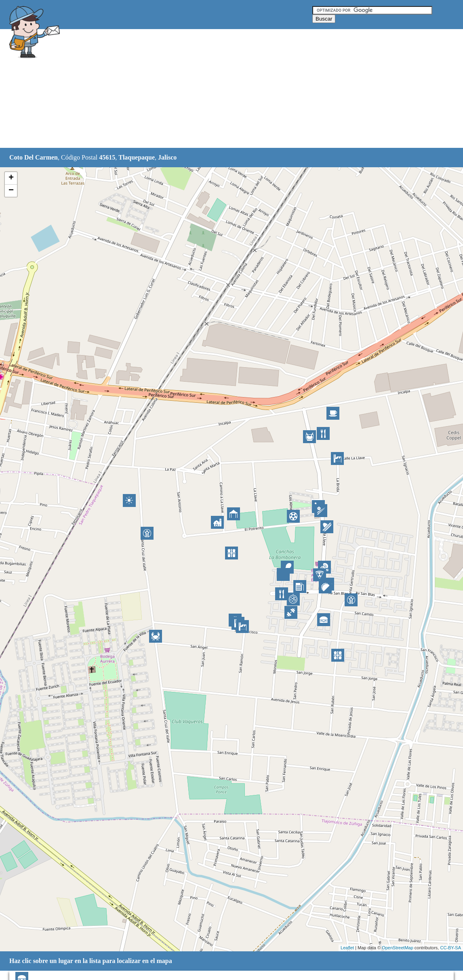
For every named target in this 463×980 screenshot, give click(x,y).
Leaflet (347, 948)
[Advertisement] (211, 89)
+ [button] (11, 178)
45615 (107, 157)
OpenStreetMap (398, 948)
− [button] (11, 191)
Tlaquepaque (137, 157)
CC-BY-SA (450, 948)
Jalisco (167, 157)
